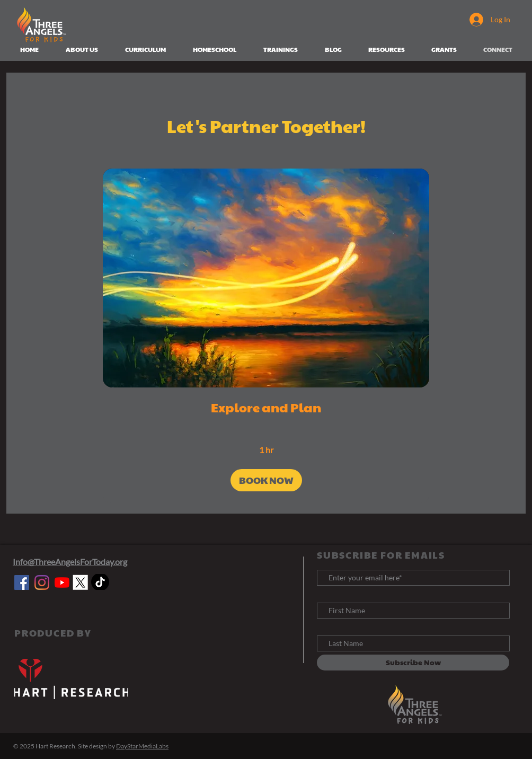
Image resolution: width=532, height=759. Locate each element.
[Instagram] (42, 583)
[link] (266, 408)
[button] (266, 480)
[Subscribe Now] (413, 663)
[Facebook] (22, 583)
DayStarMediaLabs (142, 746)
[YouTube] (62, 583)
